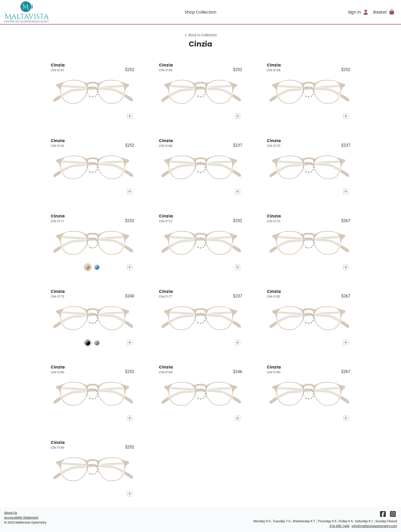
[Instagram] (393, 515)
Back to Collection (201, 35)
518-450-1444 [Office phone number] (339, 526)
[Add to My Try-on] (130, 116)
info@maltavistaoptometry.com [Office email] (374, 526)
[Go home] (53, 12)
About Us (11, 513)
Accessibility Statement (21, 518)
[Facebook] (383, 515)
